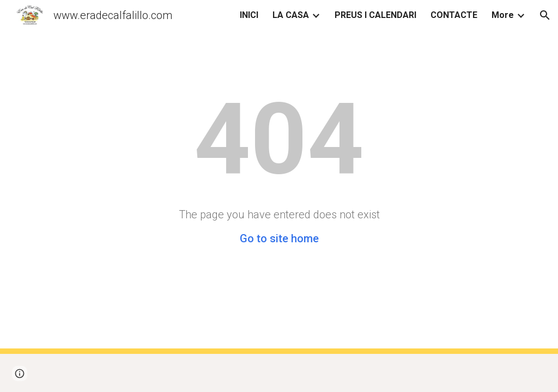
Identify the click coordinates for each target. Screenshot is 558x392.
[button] (545, 15)
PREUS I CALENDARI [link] (375, 15)
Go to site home (279, 238)
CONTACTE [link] (454, 15)
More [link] (503, 15)
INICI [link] (249, 15)
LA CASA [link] (291, 15)
